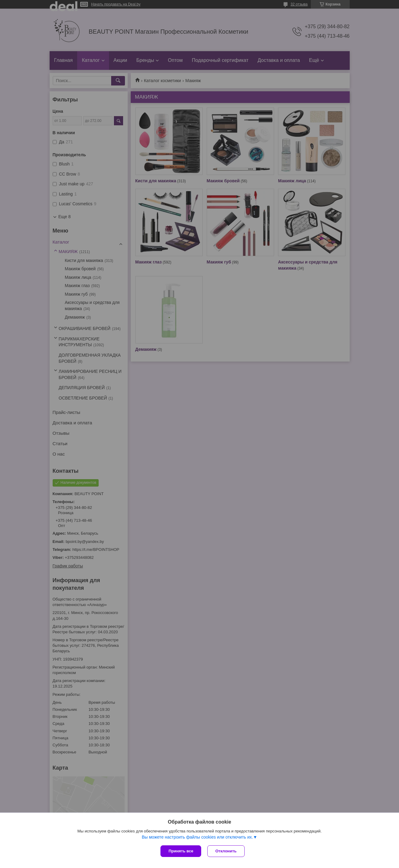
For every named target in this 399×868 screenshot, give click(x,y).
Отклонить (226, 851)
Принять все (181, 851)
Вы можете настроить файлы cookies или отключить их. (197, 837)
